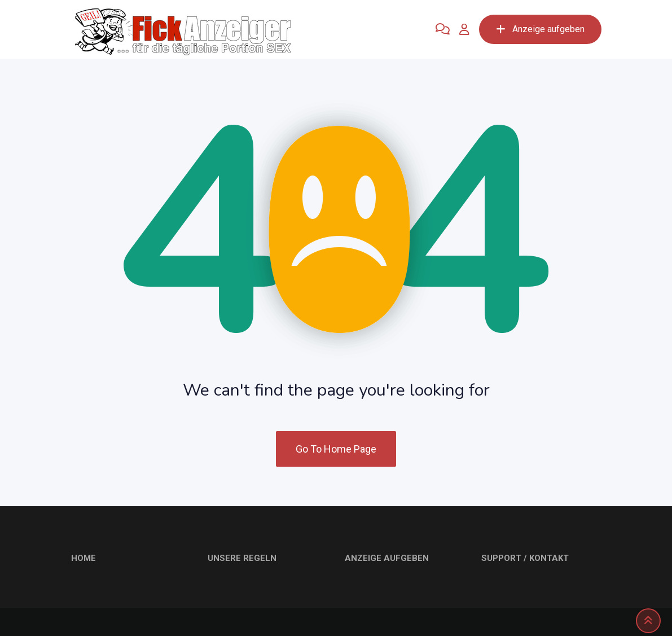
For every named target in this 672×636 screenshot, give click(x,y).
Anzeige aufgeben (540, 29)
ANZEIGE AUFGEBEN (387, 558)
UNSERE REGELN (242, 558)
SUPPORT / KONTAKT (525, 558)
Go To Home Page (336, 449)
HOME (84, 558)
